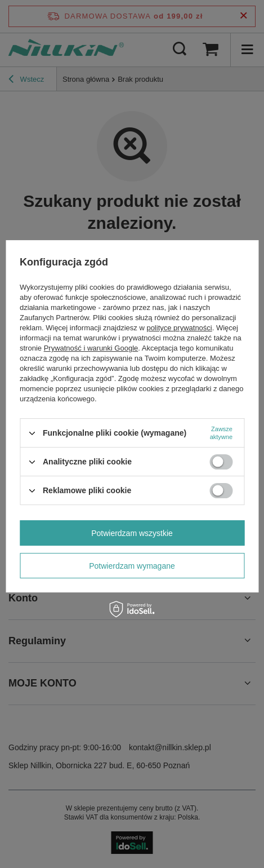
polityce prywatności (179, 328)
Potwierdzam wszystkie (132, 533)
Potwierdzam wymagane (132, 566)
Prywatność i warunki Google (91, 348)
